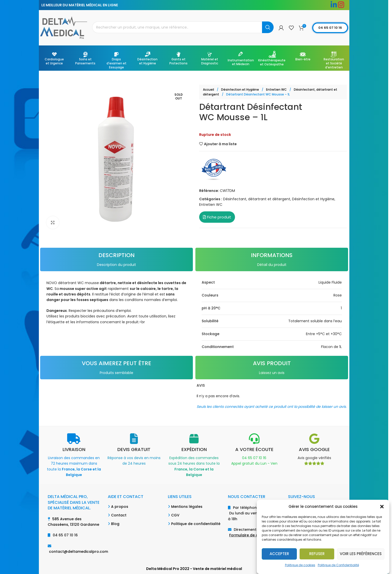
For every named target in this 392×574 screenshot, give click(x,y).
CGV (175, 515)
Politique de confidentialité (196, 524)
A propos (120, 507)
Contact (119, 515)
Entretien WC (277, 90)
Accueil (209, 90)
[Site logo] (64, 28)
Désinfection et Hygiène (240, 90)
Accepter (279, 554)
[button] (382, 507)
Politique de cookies (300, 565)
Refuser (317, 554)
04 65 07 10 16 (330, 28)
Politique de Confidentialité (338, 565)
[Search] (183, 27)
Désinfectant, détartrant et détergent (257, 199)
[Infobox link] (74, 455)
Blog (115, 524)
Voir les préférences (361, 554)
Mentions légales (187, 507)
